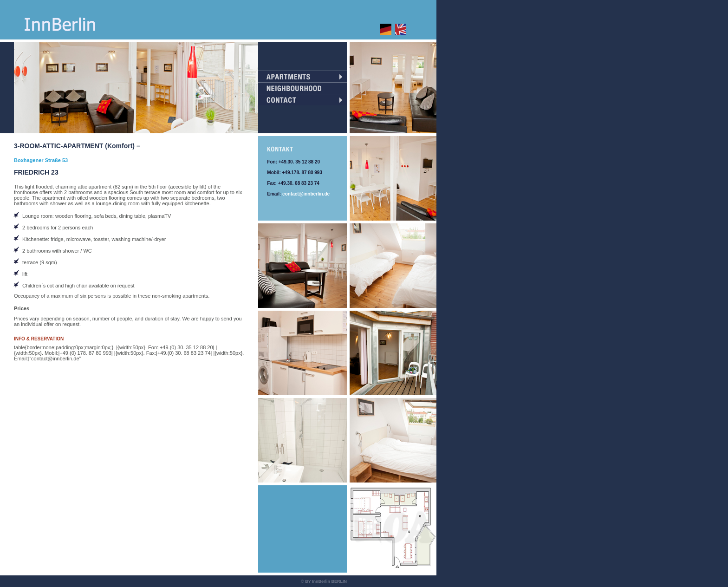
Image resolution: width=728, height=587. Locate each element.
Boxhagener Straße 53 (41, 160)
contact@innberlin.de (306, 194)
